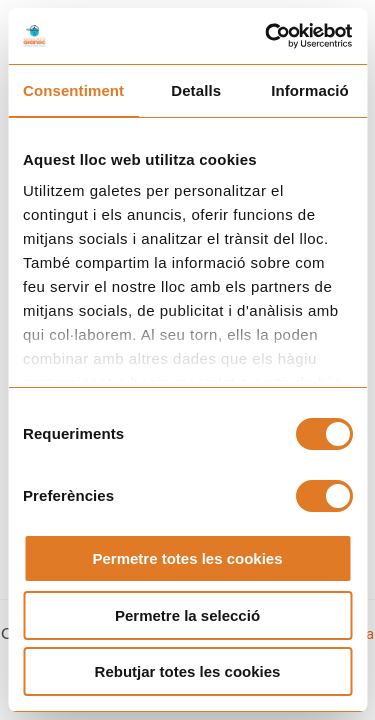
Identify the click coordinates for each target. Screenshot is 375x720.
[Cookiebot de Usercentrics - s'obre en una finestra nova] (267, 36)
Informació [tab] (310, 90)
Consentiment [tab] (73, 90)
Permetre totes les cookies (187, 558)
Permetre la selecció (187, 615)
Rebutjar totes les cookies (188, 671)
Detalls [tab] (196, 90)
